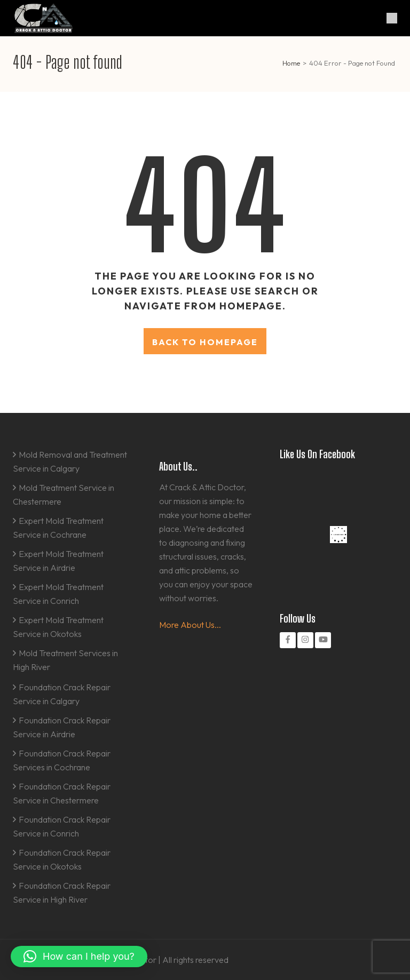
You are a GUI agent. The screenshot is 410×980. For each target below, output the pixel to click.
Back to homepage (205, 342)
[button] (79, 957)
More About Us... (190, 625)
